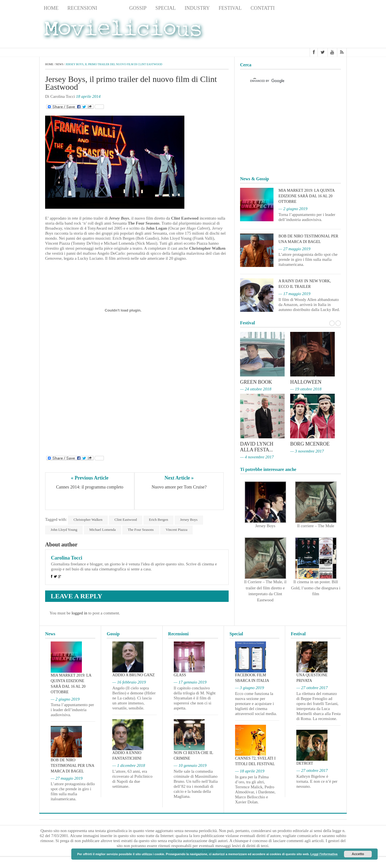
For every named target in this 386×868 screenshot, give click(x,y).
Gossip (138, 8)
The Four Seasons (141, 530)
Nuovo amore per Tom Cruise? (179, 487)
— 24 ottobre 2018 (256, 389)
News (113, 8)
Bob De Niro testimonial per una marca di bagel (72, 766)
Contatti (263, 8)
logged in (79, 613)
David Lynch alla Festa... (257, 446)
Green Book (256, 382)
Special (166, 8)
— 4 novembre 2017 (257, 456)
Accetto (358, 854)
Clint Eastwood (126, 520)
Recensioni (82, 8)
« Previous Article (90, 478)
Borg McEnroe (310, 444)
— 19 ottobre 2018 (306, 389)
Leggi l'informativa (324, 854)
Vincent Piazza (177, 530)
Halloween (306, 382)
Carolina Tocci (67, 558)
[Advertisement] (302, 31)
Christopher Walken (88, 520)
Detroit (305, 763)
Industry (197, 8)
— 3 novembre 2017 (307, 451)
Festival (230, 8)
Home (51, 8)
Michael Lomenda (103, 530)
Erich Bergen (159, 520)
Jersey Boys (189, 520)
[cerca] (285, 81)
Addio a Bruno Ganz (133, 675)
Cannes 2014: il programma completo (90, 487)
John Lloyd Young (64, 530)
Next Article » (179, 478)
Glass (180, 675)
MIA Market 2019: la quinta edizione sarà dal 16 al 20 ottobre (306, 196)
